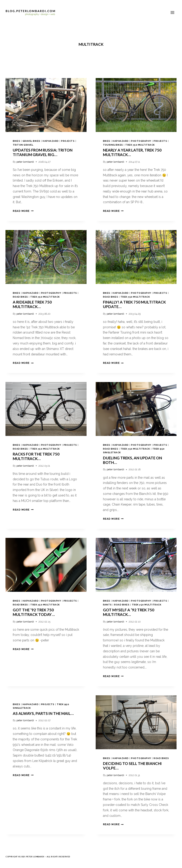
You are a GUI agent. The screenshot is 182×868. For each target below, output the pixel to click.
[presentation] (46, 105)
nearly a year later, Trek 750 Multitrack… (132, 152)
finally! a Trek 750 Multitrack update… (134, 304)
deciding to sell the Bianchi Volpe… (132, 766)
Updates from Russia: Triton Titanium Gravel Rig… (43, 152)
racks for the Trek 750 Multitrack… (36, 456)
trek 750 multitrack (140, 145)
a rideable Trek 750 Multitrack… (32, 304)
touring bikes (113, 145)
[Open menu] (172, 12)
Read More (23, 211)
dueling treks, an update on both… (132, 460)
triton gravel (23, 145)
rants (107, 605)
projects (68, 141)
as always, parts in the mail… (43, 713)
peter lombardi (25, 162)
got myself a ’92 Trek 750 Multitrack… (129, 612)
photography (141, 141)
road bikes (20, 297)
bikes (16, 141)
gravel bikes (31, 141)
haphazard (51, 141)
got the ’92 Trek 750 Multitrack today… (34, 612)
